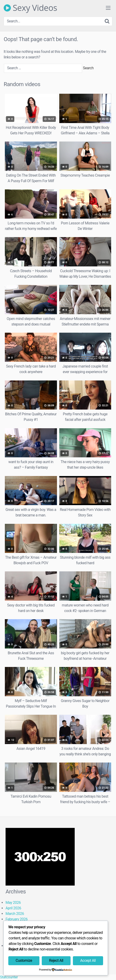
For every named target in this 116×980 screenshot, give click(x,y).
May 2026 (13, 903)
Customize (24, 960)
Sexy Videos (30, 8)
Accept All (88, 960)
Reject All (56, 960)
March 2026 (15, 914)
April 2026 (13, 908)
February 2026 (17, 919)
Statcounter (9, 977)
